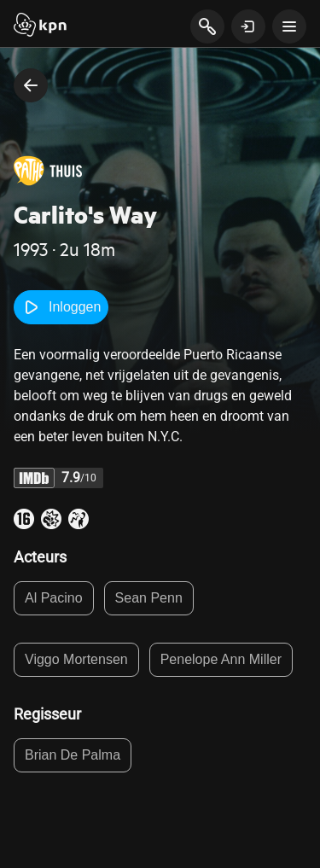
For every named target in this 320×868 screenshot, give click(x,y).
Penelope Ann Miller (221, 659)
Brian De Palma (73, 755)
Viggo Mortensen (76, 659)
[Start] (40, 26)
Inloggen (61, 307)
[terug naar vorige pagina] (31, 85)
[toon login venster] (248, 26)
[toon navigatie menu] (289, 26)
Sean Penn (149, 598)
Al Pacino (54, 598)
